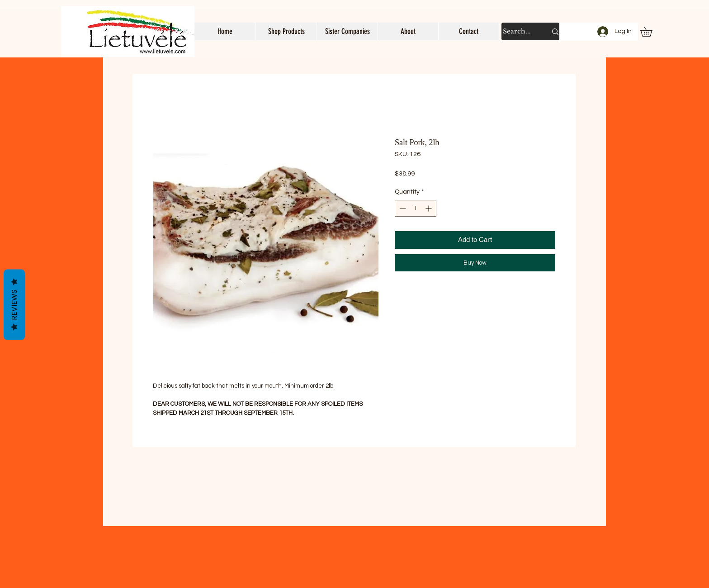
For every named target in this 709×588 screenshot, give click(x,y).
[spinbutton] (416, 208)
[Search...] (518, 31)
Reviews (14, 305)
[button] (286, 31)
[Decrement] (402, 208)
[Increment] (429, 208)
